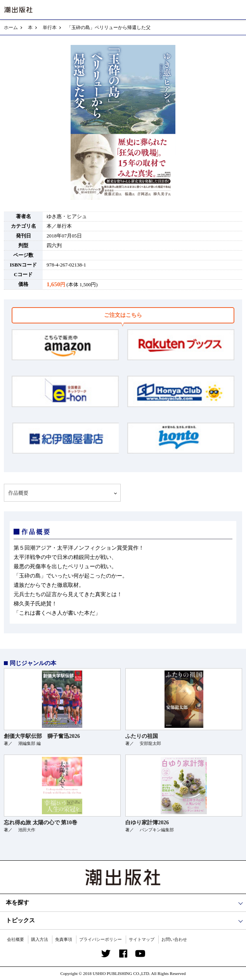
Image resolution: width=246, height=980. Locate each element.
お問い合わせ (174, 939)
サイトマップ (142, 939)
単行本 (50, 28)
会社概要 (16, 939)
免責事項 (64, 939)
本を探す (17, 903)
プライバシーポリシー (100, 939)
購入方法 (40, 939)
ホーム (11, 28)
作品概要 (18, 493)
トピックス (20, 920)
